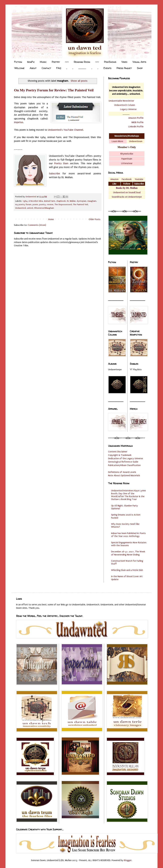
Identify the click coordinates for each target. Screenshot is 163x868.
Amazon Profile (136, 118)
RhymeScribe (127, 154)
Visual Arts (139, 62)
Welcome (19, 68)
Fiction (18, 62)
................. (82, 68)
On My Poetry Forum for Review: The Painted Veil (54, 90)
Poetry (56, 62)
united (30, 208)
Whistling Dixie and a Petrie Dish (127, 570)
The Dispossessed (63, 205)
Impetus (19, 122)
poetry (42, 205)
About (33, 68)
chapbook (61, 201)
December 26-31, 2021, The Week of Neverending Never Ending (128, 553)
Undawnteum (136, 141)
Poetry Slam (61, 163)
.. (67, 68)
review (50, 205)
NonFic (31, 62)
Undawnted (21, 208)
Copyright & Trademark (120, 455)
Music (43, 62)
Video (124, 62)
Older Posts (95, 219)
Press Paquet (124, 68)
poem (35, 205)
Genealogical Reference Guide (123, 462)
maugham (92, 201)
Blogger (128, 860)
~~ (67, 62)
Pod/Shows (110, 62)
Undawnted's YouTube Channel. (66, 130)
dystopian (81, 201)
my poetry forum (23, 205)
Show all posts (79, 81)
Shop (140, 68)
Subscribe (54, 174)
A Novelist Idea (36, 201)
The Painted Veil (80, 205)
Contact (46, 68)
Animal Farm (49, 201)
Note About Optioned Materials (124, 475)
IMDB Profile (138, 122)
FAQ (59, 68)
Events (107, 68)
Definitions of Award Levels (122, 472)
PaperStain (127, 159)
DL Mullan (71, 201)
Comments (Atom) (37, 225)
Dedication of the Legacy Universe (126, 458)
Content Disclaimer (118, 452)
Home (51, 219)
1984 (25, 201)
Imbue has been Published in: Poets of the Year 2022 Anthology (128, 535)
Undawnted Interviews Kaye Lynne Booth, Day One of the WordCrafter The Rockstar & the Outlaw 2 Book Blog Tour (128, 495)
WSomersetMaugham (44, 208)
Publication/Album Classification (124, 465)
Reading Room (82, 62)
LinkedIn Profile (136, 127)
